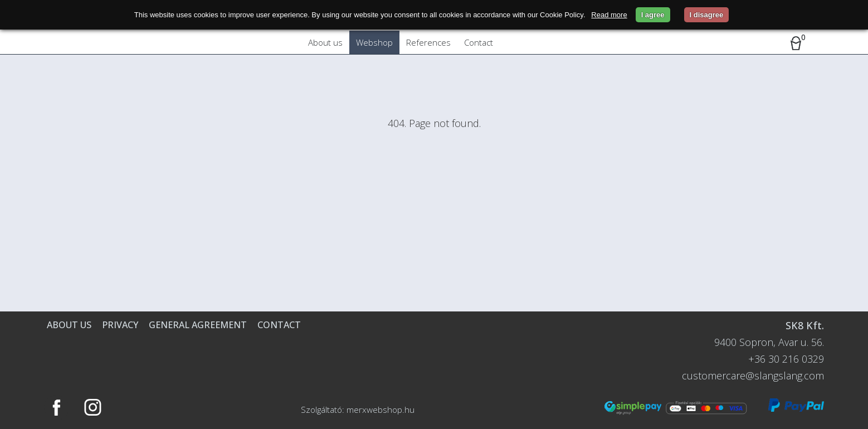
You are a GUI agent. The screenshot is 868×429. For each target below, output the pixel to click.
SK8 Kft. (805, 325)
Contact (479, 42)
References (428, 42)
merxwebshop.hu (381, 409)
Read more (609, 15)
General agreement (198, 325)
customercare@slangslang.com (753, 376)
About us (325, 42)
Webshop (374, 42)
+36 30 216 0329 (786, 359)
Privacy (120, 325)
